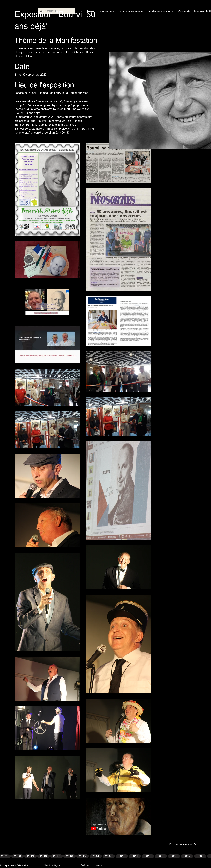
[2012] (122, 856)
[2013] (109, 856)
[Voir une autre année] (183, 844)
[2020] (18, 856)
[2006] (200, 856)
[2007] (187, 856)
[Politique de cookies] (91, 865)
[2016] (70, 856)
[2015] (83, 856)
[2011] (135, 856)
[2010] (148, 856)
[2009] (161, 856)
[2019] (31, 856)
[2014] (96, 856)
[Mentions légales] (53, 865)
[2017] (57, 856)
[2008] (174, 856)
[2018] (44, 856)
